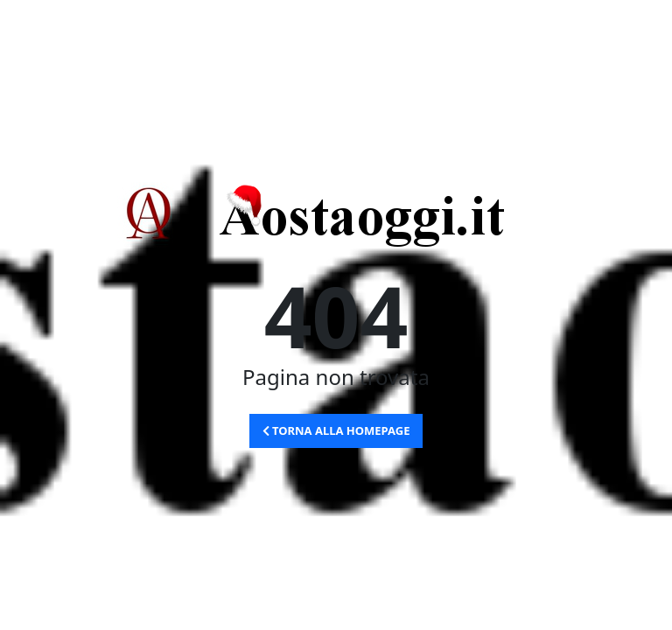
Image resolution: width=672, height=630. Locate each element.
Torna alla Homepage (336, 430)
